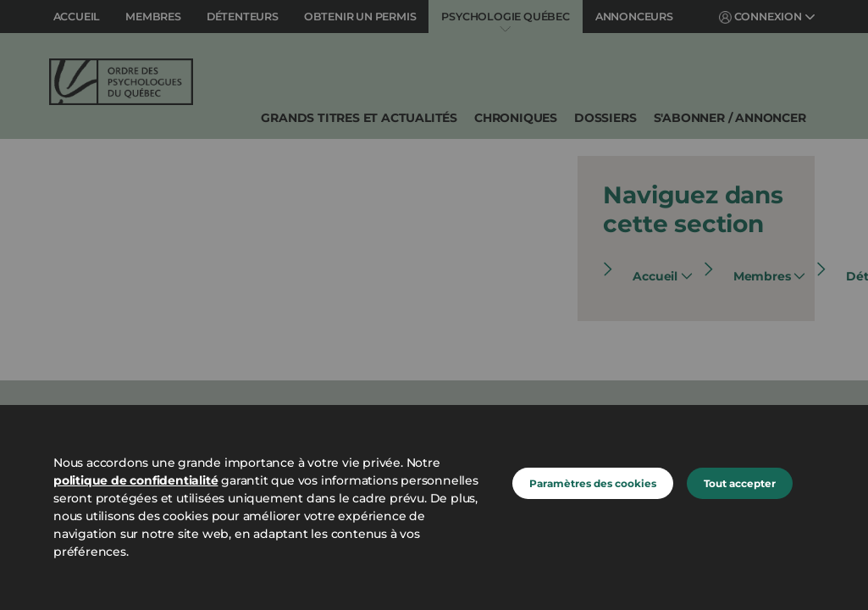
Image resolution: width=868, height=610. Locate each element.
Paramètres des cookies (593, 483)
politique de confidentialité (135, 480)
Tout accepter (740, 483)
